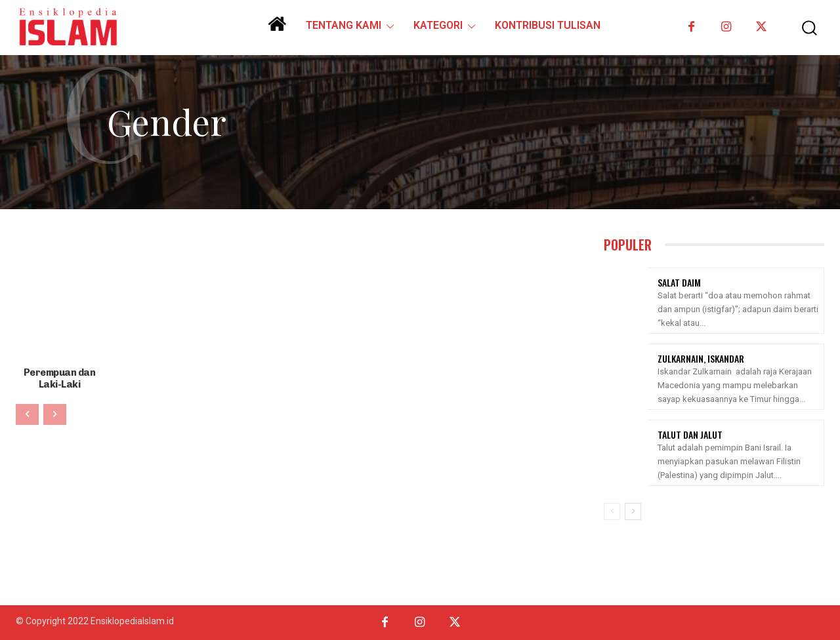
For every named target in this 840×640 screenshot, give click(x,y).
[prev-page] (27, 413)
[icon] (277, 29)
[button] (803, 28)
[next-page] (633, 511)
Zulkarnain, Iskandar (701, 358)
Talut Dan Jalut (690, 434)
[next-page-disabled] (55, 413)
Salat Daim (679, 282)
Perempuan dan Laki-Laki (59, 378)
